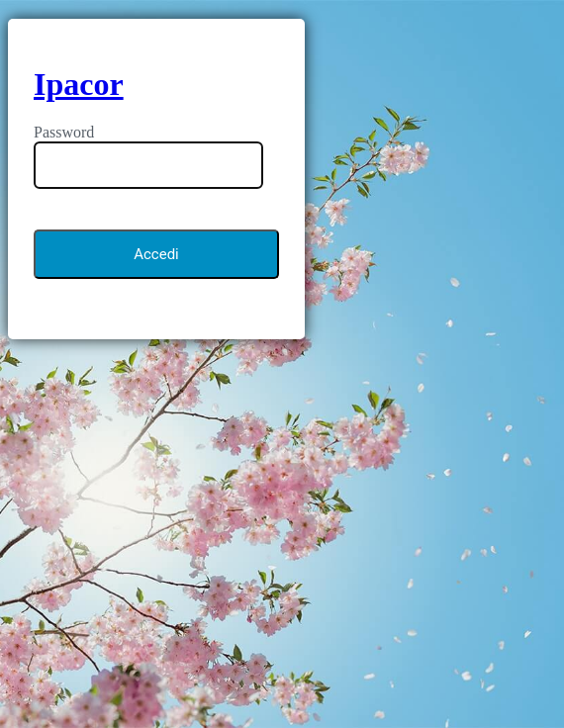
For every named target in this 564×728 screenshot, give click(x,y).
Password (64, 132)
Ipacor (79, 84)
